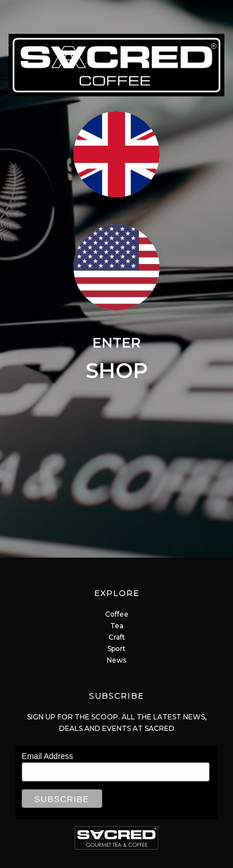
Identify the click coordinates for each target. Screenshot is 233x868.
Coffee (117, 614)
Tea (117, 626)
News (116, 660)
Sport (116, 649)
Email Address (47, 756)
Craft (117, 637)
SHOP (117, 371)
